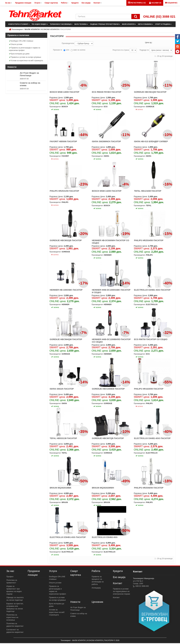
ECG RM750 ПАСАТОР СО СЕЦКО (151, 339)
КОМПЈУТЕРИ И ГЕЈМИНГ (19, 24)
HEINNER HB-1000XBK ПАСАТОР (66, 290)
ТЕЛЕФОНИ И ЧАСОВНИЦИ (61, 24)
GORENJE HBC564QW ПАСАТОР (66, 339)
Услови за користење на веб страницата (26, 61)
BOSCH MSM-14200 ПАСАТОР (107, 191)
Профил (10, 577)
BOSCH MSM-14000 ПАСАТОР (64, 92)
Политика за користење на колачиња (12, 617)
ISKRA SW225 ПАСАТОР (62, 389)
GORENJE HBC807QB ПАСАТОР (108, 438)
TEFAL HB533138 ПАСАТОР (63, 438)
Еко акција (119, 577)
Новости (75, 602)
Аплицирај (96, 588)
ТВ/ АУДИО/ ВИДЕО (40, 24)
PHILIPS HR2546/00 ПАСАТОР (149, 488)
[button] (155, 3)
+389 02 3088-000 (142, 586)
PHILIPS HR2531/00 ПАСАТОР (64, 191)
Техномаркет (18, 29)
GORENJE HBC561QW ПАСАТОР (150, 92)
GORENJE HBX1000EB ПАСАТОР (108, 389)
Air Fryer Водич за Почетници (29, 74)
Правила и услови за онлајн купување (25, 57)
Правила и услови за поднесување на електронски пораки (122, 591)
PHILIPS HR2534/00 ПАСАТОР (149, 240)
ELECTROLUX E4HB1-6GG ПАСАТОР (152, 438)
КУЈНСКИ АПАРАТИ (50, 29)
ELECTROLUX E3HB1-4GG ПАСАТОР (152, 290)
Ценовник (97, 602)
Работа (96, 571)
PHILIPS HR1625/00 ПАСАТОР (149, 389)
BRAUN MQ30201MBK (60, 488)
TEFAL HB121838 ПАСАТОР (148, 191)
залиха (139, 109)
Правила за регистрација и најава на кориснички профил (25, 49)
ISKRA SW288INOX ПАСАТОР (106, 141)
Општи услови (16, 44)
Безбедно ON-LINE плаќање (21, 41)
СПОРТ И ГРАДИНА (163, 24)
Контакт (118, 583)
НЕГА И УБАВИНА (145, 24)
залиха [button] (55, 109)
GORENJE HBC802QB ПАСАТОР (66, 240)
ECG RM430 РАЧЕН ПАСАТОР (107, 92)
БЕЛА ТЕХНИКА (81, 24)
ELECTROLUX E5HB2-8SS (105, 537)
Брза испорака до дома (19, 54)
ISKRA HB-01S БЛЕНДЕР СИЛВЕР (151, 141)
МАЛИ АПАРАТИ (129, 24)
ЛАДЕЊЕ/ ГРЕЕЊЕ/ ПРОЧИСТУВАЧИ (105, 24)
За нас (10, 571)
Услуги (53, 571)
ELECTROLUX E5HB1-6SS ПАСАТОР (68, 537)
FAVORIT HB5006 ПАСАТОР (63, 141)
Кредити (118, 571)
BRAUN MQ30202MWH (103, 488)
